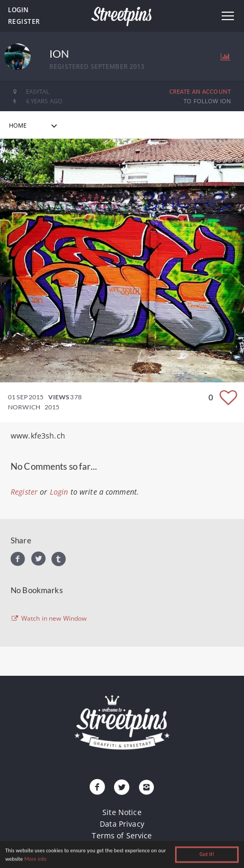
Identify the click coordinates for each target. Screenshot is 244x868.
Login (18, 10)
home (18, 125)
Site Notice (122, 812)
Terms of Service (122, 835)
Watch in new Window (49, 619)
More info (36, 860)
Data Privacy (122, 824)
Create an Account (200, 91)
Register (24, 21)
